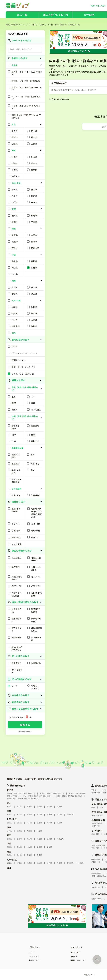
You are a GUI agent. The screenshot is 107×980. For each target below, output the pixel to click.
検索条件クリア (25, 731)
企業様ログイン (35, 960)
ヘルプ (31, 952)
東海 (9, 827)
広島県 (41, 25)
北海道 (10, 790)
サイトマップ (34, 956)
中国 (33, 25)
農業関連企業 (98, 820)
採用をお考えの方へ (78, 960)
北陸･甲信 (12, 819)
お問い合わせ (76, 952)
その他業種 (97, 831)
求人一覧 (22, 15)
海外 (9, 868)
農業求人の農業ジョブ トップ (17, 25)
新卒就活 (89, 15)
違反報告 (74, 956)
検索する (25, 725)
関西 (9, 835)
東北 (9, 803)
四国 (9, 851)
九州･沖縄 (12, 860)
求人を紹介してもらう (56, 15)
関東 (9, 811)
